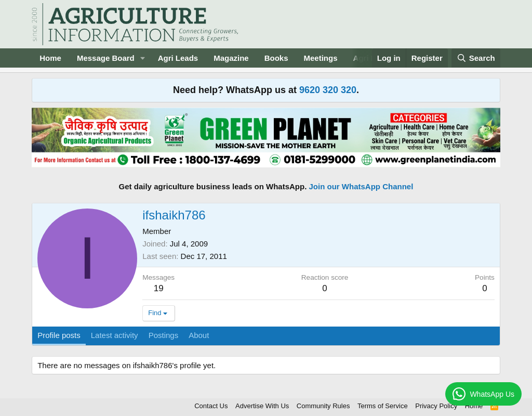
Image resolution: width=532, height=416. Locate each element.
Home (50, 58)
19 (159, 288)
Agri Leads (178, 58)
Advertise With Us (262, 406)
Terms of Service (383, 406)
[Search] (476, 58)
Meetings (321, 58)
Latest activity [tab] (115, 335)
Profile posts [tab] (59, 335)
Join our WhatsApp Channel (361, 186)
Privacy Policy (436, 406)
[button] (143, 58)
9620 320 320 (328, 90)
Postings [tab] (164, 335)
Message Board (106, 58)
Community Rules (323, 406)
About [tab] (199, 335)
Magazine (231, 58)
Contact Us (211, 406)
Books (276, 58)
